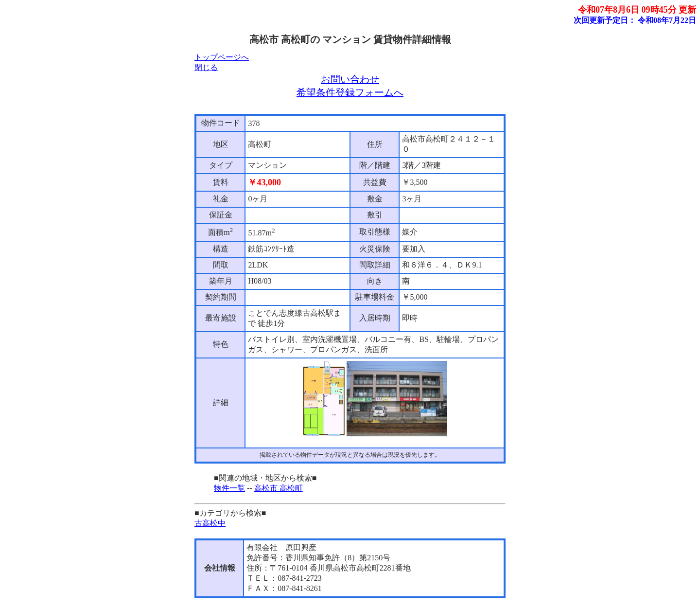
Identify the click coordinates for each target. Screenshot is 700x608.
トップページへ (222, 57)
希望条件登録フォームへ (350, 92)
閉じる (206, 67)
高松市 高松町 (279, 488)
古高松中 (210, 523)
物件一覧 (229, 488)
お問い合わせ (350, 79)
